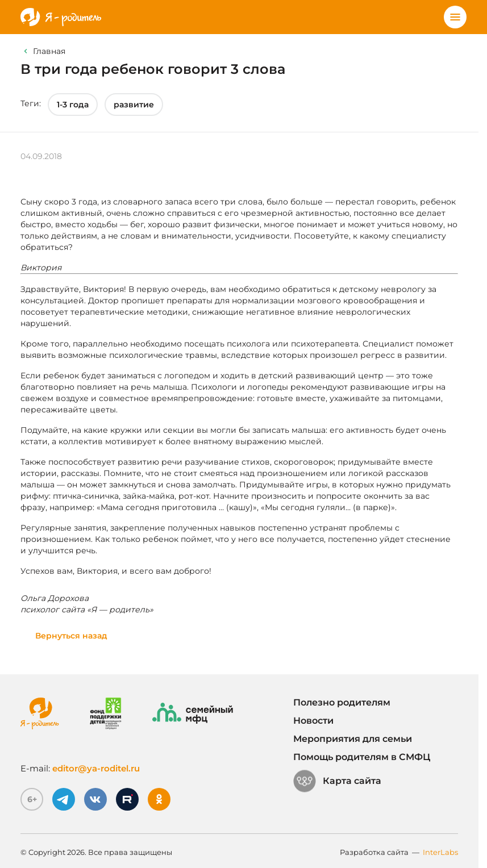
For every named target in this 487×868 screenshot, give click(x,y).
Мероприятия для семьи (353, 739)
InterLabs (440, 852)
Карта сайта (337, 781)
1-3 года (73, 105)
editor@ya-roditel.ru (96, 768)
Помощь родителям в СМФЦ (362, 757)
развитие (134, 105)
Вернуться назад (71, 636)
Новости (313, 721)
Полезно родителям (342, 702)
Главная (49, 51)
